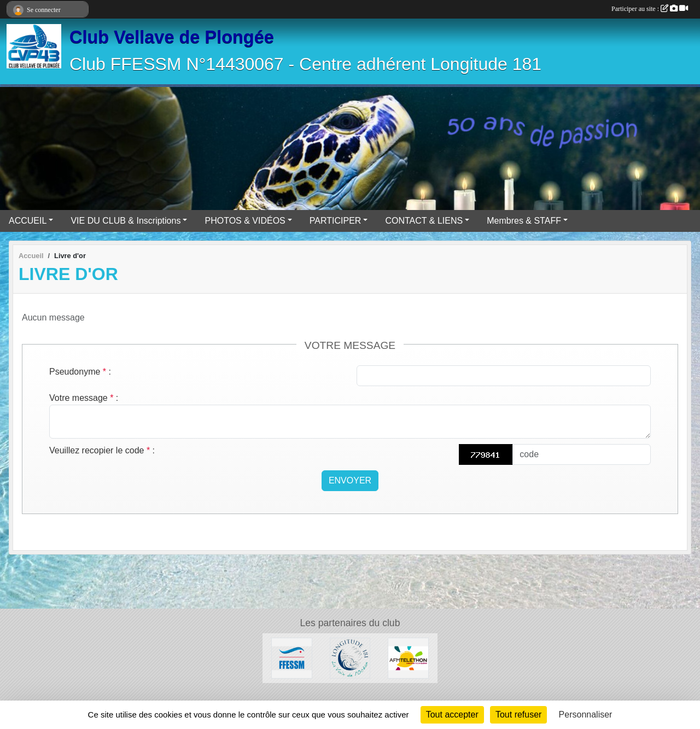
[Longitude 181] (350, 658)
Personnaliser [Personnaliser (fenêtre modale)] (586, 715)
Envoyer (350, 480)
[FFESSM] (292, 658)
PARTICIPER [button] (336, 221)
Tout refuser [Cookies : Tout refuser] (518, 715)
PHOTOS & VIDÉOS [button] (245, 221)
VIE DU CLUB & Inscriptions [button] (126, 221)
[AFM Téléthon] (408, 658)
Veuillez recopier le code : (102, 450)
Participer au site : (650, 9)
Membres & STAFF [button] (524, 221)
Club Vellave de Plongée (172, 37)
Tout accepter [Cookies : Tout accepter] (452, 715)
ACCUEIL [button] (28, 221)
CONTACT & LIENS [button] (424, 221)
